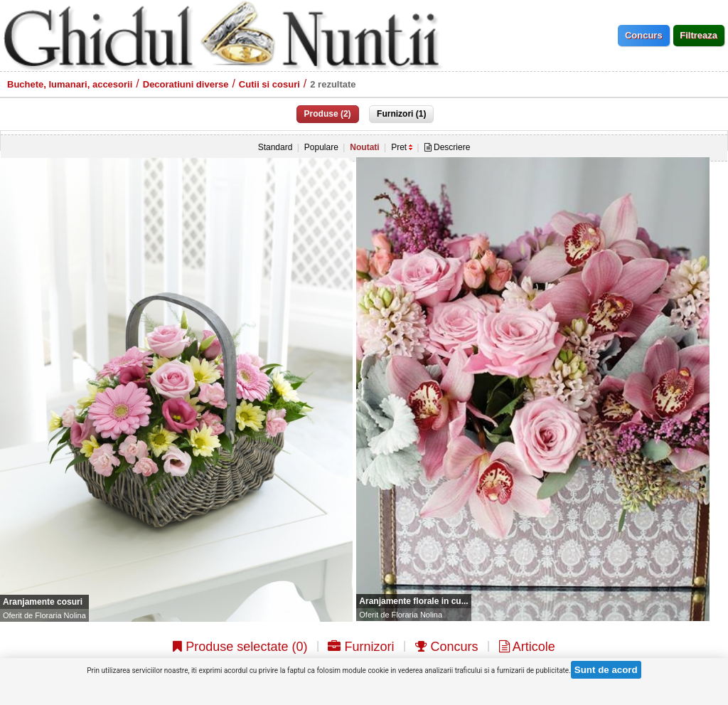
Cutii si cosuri (269, 84)
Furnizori (361, 647)
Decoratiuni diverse (186, 84)
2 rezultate (333, 84)
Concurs (447, 647)
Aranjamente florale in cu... (413, 601)
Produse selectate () (240, 647)
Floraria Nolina (60, 615)
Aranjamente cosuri (43, 602)
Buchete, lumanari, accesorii (70, 84)
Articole (527, 647)
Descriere (448, 147)
